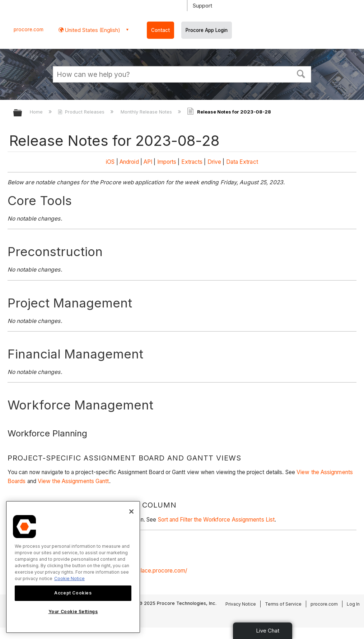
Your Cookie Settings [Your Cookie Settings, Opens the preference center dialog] (73, 612)
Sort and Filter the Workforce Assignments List (216, 520)
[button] (301, 73)
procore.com (29, 29)
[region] (73, 567)
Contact (160, 30)
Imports (167, 162)
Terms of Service (283, 604)
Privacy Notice (241, 604)
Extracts (192, 162)
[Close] (131, 511)
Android (129, 162)
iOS (110, 162)
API (148, 162)
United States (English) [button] (92, 30)
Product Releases (82, 112)
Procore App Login (207, 30)
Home (37, 112)
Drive (214, 162)
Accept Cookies (73, 593)
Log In (353, 604)
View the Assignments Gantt (73, 481)
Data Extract (242, 162)
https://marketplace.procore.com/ (144, 571)
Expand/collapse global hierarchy (22, 113)
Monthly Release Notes (147, 112)
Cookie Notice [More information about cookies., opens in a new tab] (69, 578)
